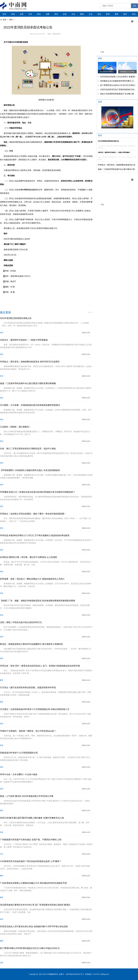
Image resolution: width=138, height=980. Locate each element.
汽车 (30, 14)
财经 (125, 14)
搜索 (134, 6)
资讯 (56, 14)
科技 (65, 14)
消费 (47, 14)
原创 (13, 14)
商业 (39, 14)
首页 (4, 14)
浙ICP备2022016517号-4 (75, 974)
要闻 (116, 14)
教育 (108, 14)
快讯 (134, 14)
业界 (22, 14)
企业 (91, 14)
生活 (73, 14)
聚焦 (82, 14)
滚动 (99, 14)
